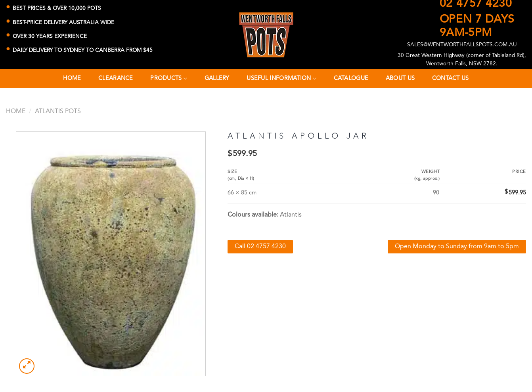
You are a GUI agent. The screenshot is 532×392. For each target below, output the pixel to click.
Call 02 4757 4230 (260, 247)
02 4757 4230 (476, 4)
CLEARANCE (116, 79)
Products (169, 79)
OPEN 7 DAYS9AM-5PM (477, 23)
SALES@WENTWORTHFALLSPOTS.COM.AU (462, 45)
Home (72, 79)
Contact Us (451, 79)
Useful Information (281, 79)
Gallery (217, 79)
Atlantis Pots (58, 112)
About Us (400, 79)
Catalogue (351, 79)
